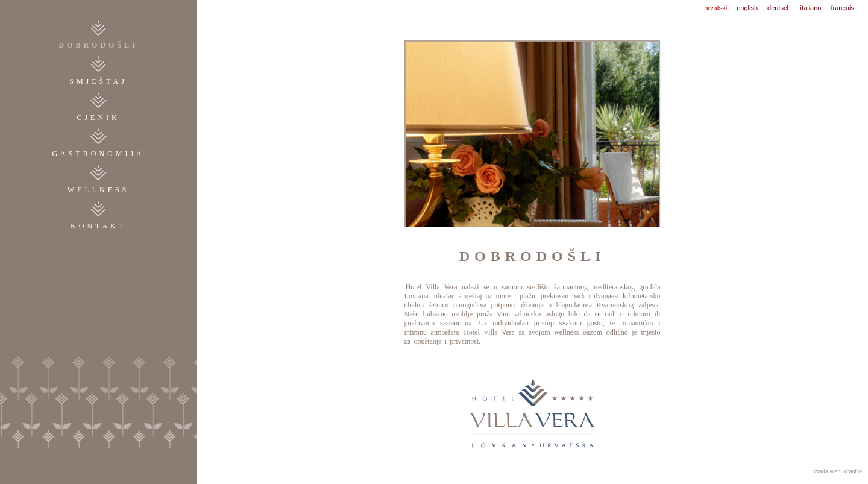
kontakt (98, 226)
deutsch (779, 8)
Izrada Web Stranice (838, 471)
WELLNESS (99, 190)
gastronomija (98, 154)
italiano (811, 8)
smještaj (98, 81)
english (747, 8)
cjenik (98, 118)
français (842, 8)
